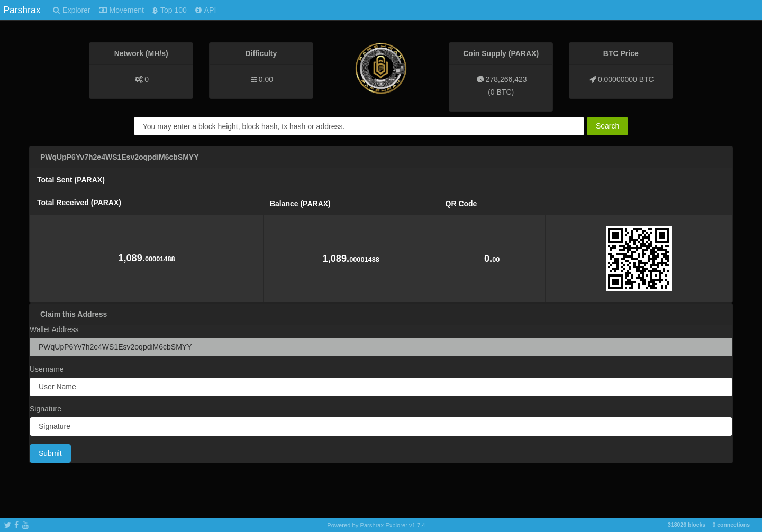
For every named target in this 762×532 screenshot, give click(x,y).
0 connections (731, 525)
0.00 (266, 79)
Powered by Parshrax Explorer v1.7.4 (376, 525)
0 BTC (501, 92)
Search (607, 126)
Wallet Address (54, 329)
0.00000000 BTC (626, 79)
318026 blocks (687, 525)
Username (47, 369)
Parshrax (22, 10)
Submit (50, 453)
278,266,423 (506, 79)
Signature (46, 409)
